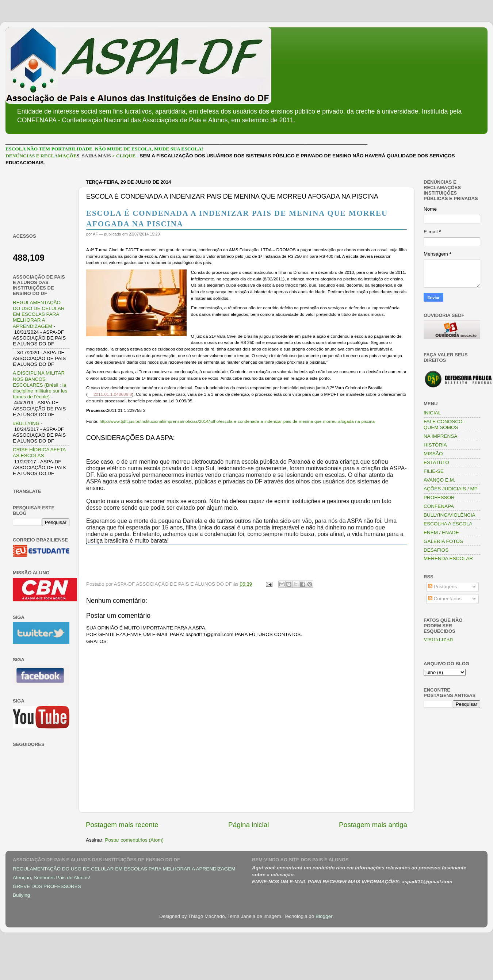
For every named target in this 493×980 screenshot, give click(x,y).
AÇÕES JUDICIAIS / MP (451, 489)
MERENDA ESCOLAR (448, 558)
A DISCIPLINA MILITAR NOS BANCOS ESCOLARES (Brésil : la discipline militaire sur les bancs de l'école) (40, 385)
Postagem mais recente (122, 825)
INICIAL (432, 413)
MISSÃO (433, 454)
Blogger (324, 916)
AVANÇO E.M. (440, 480)
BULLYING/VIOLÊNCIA (450, 515)
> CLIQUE (124, 156)
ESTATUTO (436, 462)
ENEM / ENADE (441, 533)
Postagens (443, 587)
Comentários (445, 599)
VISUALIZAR (438, 640)
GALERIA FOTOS (443, 541)
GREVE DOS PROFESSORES (47, 886)
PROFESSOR (439, 497)
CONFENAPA (439, 506)
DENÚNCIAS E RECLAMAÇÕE (41, 156)
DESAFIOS (436, 550)
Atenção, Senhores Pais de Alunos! (51, 878)
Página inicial (249, 825)
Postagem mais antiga (373, 825)
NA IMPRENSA (440, 436)
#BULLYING (26, 423)
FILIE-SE (434, 471)
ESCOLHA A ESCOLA (448, 524)
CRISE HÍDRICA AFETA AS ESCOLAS (39, 453)
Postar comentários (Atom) (135, 840)
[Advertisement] (41, 200)
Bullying (21, 895)
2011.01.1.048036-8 (113, 394)
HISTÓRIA (435, 445)
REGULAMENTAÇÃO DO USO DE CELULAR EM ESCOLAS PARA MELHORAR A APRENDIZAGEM (39, 314)
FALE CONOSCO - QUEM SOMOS (445, 424)
